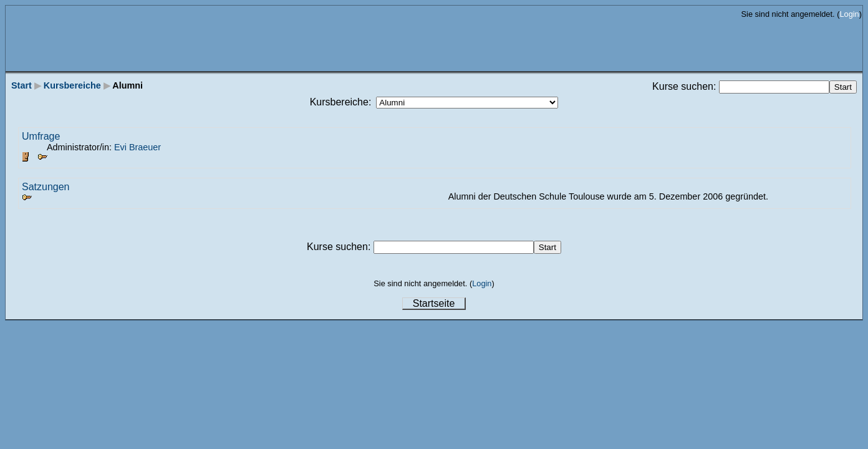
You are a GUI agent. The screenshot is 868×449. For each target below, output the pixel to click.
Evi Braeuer (137, 147)
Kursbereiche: (341, 102)
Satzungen (46, 187)
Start (22, 85)
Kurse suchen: (686, 86)
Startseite (434, 303)
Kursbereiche (72, 85)
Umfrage (41, 136)
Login (849, 14)
